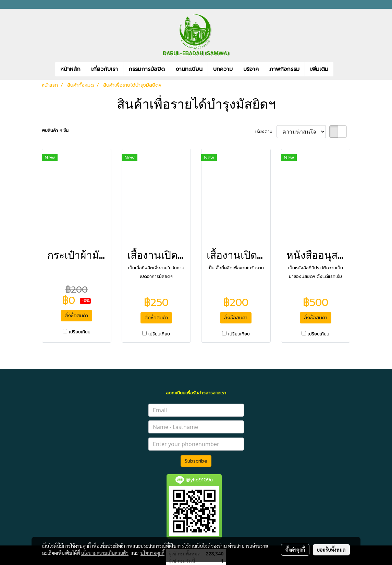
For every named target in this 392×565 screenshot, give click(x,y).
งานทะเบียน (189, 69)
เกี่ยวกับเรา (105, 69)
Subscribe (196, 461)
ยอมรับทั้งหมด (331, 550)
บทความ (223, 69)
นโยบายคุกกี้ (152, 553)
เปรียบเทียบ (80, 332)
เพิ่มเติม (319, 69)
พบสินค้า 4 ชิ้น (55, 131)
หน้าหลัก (70, 69)
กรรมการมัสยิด (147, 69)
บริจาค (251, 69)
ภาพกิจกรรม (284, 69)
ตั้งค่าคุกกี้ (295, 550)
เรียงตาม (266, 132)
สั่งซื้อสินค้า (76, 316)
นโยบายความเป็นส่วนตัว (105, 553)
